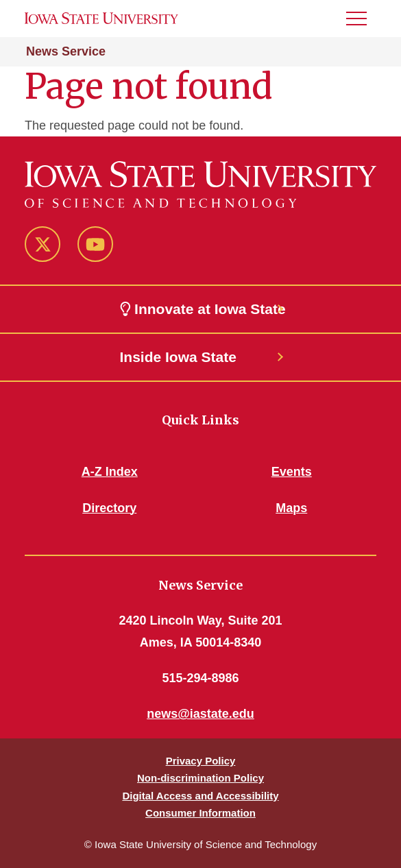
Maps (291, 508)
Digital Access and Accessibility (200, 796)
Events (292, 472)
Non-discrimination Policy (200, 778)
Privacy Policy (201, 761)
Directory (109, 508)
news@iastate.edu (200, 714)
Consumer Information (200, 813)
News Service (66, 51)
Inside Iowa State (178, 357)
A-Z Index (110, 472)
